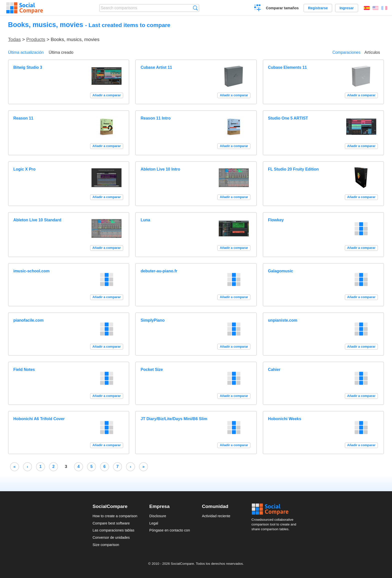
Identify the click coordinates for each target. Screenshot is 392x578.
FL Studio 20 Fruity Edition (293, 169)
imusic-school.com (31, 271)
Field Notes (24, 370)
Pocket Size (152, 370)
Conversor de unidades (111, 537)
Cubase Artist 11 (156, 67)
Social (275, 509)
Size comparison (106, 545)
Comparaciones (346, 52)
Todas (14, 39)
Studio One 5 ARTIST (288, 118)
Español (367, 8)
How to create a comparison (115, 516)
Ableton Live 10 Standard (37, 220)
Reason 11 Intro (156, 118)
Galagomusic (280, 271)
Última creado (61, 52)
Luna (145, 220)
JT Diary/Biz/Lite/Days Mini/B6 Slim (174, 419)
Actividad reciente (216, 516)
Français (384, 8)
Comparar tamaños (282, 8)
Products (36, 39)
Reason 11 (23, 118)
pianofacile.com (28, 320)
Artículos (372, 52)
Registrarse (318, 8)
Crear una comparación (258, 9)
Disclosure (158, 516)
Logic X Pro (24, 169)
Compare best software (111, 523)
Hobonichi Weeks (285, 419)
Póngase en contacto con (169, 530)
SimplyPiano (153, 320)
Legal (154, 523)
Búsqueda (195, 8)
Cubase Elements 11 (287, 67)
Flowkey (276, 220)
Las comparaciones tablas (113, 530)
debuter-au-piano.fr (159, 271)
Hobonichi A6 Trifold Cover (39, 419)
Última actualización (26, 52)
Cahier (274, 370)
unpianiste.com (283, 320)
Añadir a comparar (107, 95)
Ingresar (347, 8)
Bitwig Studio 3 (28, 67)
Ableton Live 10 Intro (160, 169)
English (375, 8)
